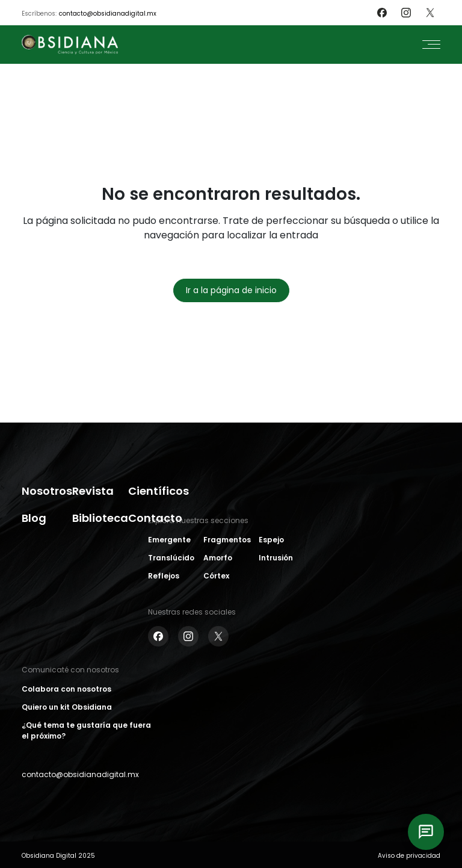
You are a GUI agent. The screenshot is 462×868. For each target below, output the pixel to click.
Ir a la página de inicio (231, 290)
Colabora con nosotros (66, 689)
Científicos (159, 491)
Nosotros (47, 491)
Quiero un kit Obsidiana (67, 707)
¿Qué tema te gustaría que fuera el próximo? (86, 730)
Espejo (271, 540)
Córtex (216, 576)
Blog (34, 518)
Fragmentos (227, 540)
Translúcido (171, 558)
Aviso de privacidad (409, 856)
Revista (93, 491)
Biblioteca (100, 518)
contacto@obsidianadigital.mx (108, 14)
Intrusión (276, 558)
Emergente (169, 540)
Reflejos (164, 576)
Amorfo (218, 558)
